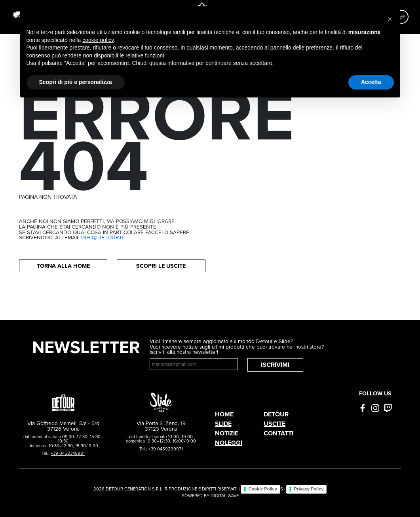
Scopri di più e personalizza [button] (76, 82)
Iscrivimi (275, 365)
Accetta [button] (371, 82)
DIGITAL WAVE (225, 496)
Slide (223, 424)
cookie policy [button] (98, 40)
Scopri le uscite (161, 266)
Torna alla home (63, 266)
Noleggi (229, 443)
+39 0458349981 (68, 453)
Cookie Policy (263, 489)
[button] (390, 19)
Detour (276, 414)
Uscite (275, 424)
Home (224, 414)
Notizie (227, 433)
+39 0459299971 (166, 449)
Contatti (278, 433)
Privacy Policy (309, 489)
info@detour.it (103, 237)
